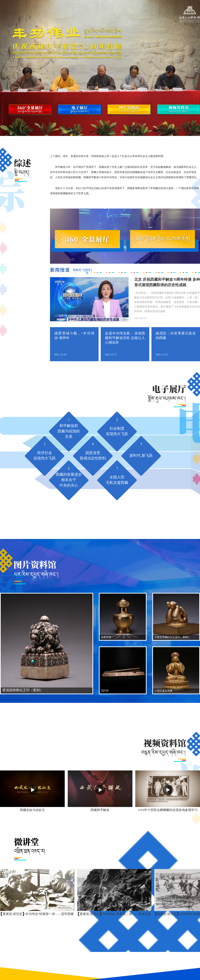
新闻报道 (71, 270)
